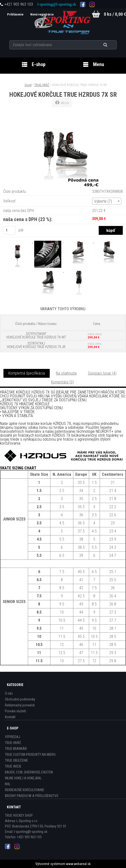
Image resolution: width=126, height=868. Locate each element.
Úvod (28, 85)
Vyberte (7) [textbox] (103, 201)
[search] (111, 45)
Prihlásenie (15, 14)
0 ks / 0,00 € (115, 14)
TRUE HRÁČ (42, 85)
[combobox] (107, 201)
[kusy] (9, 230)
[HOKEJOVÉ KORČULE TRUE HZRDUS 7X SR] (63, 118)
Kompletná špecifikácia (27, 373)
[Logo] (63, 22)
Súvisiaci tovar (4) (102, 373)
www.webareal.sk (78, 864)
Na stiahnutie (66, 373)
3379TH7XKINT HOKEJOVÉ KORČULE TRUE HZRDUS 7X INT (36, 336)
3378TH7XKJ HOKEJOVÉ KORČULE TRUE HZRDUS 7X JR (36, 345)
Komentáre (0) (63, 382)
